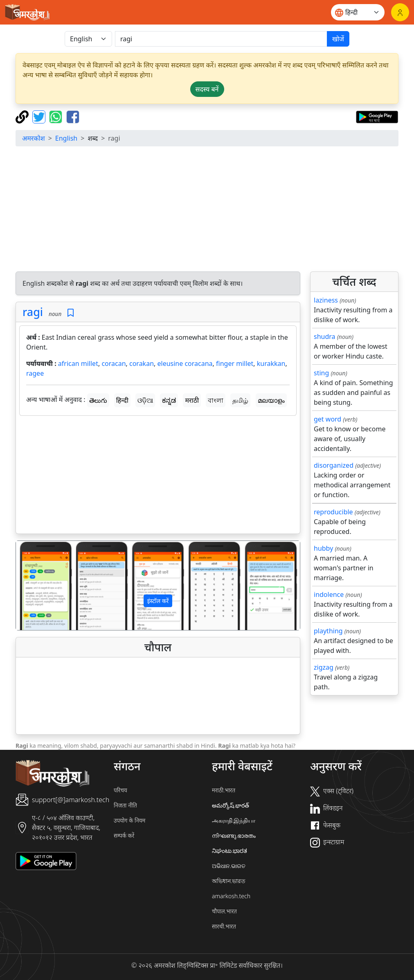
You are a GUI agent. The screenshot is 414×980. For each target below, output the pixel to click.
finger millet (235, 363)
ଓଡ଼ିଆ (145, 400)
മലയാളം (271, 400)
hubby (323, 548)
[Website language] (358, 12)
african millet (78, 363)
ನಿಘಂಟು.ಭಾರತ (229, 851)
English (66, 138)
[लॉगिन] (400, 12)
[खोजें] (221, 39)
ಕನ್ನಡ (169, 400)
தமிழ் (240, 400)
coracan (114, 363)
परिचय (120, 790)
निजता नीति (125, 805)
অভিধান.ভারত (229, 881)
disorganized (334, 465)
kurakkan (271, 363)
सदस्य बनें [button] (207, 89)
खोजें (338, 39)
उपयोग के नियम (129, 820)
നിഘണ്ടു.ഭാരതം (234, 835)
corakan (142, 363)
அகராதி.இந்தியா (234, 820)
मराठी (192, 400)
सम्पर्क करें (124, 835)
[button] (37, 585)
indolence (329, 594)
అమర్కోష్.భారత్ (231, 805)
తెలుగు (98, 400)
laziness (326, 300)
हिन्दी (122, 400)
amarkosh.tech (231, 896)
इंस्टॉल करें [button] (158, 601)
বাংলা (216, 400)
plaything (328, 631)
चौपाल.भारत (224, 911)
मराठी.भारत (224, 790)
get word (327, 419)
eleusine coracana (185, 363)
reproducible (333, 512)
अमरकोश (34, 138)
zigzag (324, 667)
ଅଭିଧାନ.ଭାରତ (229, 866)
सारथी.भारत (224, 926)
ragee (35, 373)
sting (321, 373)
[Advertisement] (158, 476)
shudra (325, 336)
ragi (33, 312)
